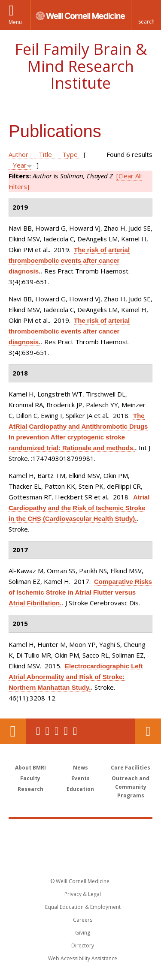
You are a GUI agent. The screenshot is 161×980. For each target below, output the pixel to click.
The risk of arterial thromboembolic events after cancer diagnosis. (69, 260)
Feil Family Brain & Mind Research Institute (81, 66)
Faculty (30, 778)
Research (30, 789)
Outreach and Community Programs (131, 787)
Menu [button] (15, 22)
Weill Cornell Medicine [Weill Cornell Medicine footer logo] (81, 832)
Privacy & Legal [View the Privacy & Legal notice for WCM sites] (83, 894)
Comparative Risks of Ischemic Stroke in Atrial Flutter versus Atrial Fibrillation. (80, 592)
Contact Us (148, 731)
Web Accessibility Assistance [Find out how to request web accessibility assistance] (83, 958)
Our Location (13, 731)
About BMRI (30, 768)
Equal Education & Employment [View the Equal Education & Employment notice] (83, 907)
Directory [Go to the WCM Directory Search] (83, 945)
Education (80, 789)
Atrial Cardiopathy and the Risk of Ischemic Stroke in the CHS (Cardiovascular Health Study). (79, 508)
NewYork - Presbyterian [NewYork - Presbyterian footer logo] (80, 850)
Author (18, 154)
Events (80, 778)
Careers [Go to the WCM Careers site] (83, 920)
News (80, 768)
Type (70, 154)
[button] (146, 15)
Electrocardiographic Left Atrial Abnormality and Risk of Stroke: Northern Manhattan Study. (76, 677)
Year (20, 165)
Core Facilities (131, 768)
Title (45, 154)
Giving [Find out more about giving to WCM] (83, 933)
